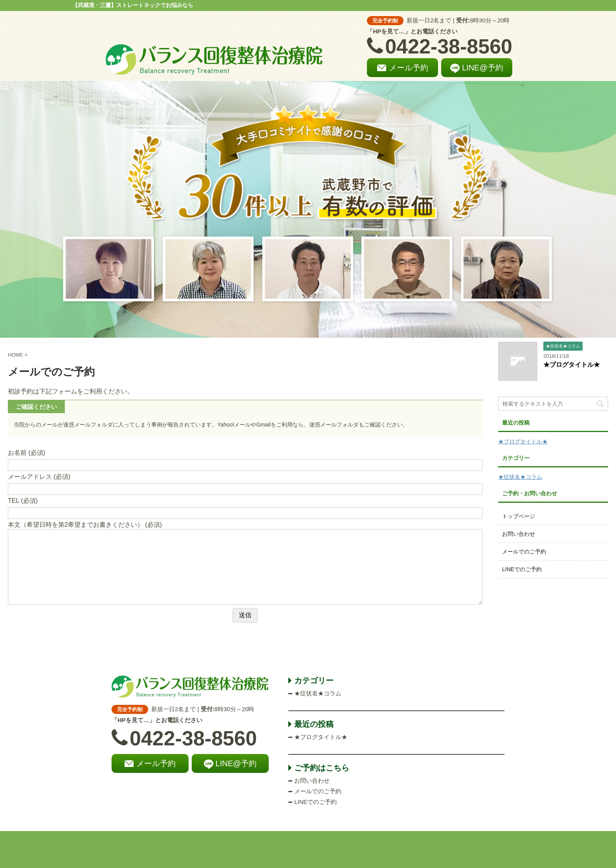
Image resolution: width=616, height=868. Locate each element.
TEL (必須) (23, 501)
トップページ (519, 516)
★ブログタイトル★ (572, 365)
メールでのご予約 (524, 552)
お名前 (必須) (27, 453)
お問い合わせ (519, 534)
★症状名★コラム (520, 477)
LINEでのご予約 (522, 569)
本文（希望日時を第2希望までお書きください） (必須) (85, 525)
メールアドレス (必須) (39, 477)
